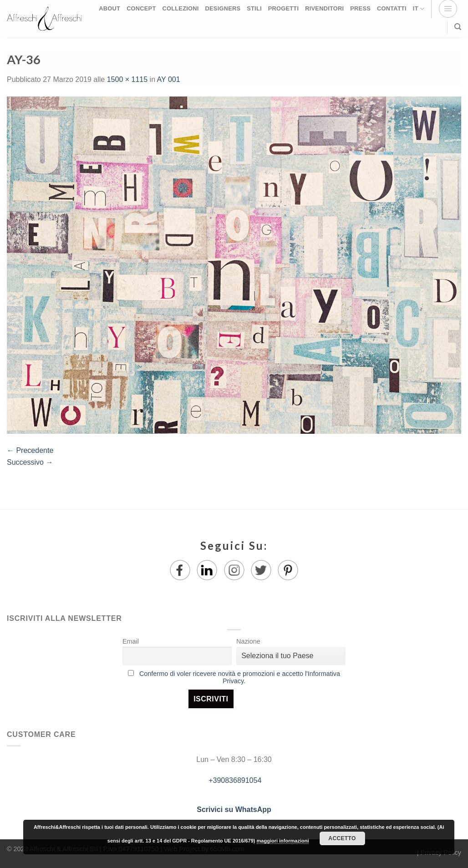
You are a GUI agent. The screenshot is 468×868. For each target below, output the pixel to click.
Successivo (30, 462)
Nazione (248, 641)
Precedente (30, 450)
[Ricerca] (458, 27)
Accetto (342, 838)
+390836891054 (234, 780)
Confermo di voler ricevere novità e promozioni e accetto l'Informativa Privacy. (240, 677)
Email (131, 641)
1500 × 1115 (127, 79)
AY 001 (169, 79)
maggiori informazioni (283, 841)
